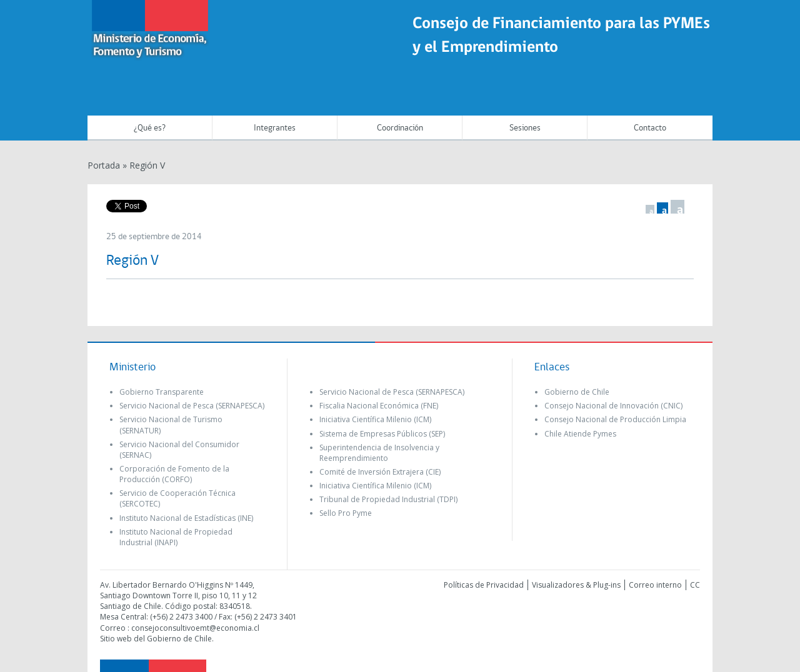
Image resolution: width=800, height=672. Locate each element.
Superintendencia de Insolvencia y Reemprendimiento (379, 453)
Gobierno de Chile (577, 392)
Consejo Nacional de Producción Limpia (615, 419)
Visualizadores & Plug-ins (576, 585)
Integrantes (275, 128)
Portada (104, 165)
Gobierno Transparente (162, 392)
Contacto (650, 128)
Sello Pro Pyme (346, 513)
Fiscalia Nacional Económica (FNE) (379, 406)
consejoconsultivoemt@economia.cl (195, 628)
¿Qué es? (150, 128)
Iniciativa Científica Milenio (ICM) (375, 419)
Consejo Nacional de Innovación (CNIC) (613, 406)
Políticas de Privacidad (484, 585)
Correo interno (655, 585)
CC (695, 585)
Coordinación (400, 128)
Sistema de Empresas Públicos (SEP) (382, 434)
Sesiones (525, 128)
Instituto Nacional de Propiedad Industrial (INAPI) (176, 537)
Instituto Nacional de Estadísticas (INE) (186, 518)
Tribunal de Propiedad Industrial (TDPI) (388, 499)
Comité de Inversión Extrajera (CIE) (380, 472)
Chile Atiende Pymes (580, 434)
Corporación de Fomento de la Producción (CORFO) (174, 474)
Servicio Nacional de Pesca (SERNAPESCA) (192, 406)
